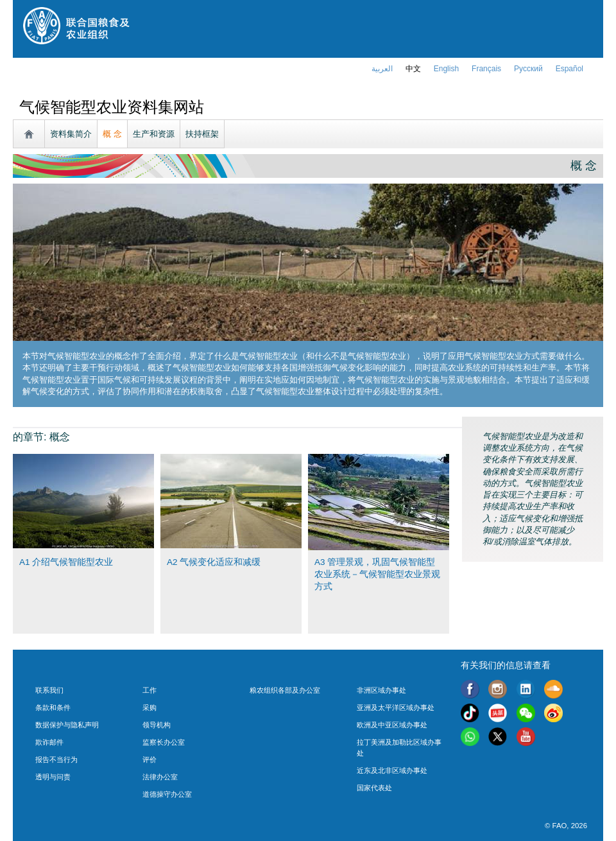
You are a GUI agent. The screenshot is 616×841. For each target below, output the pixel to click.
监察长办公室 (164, 742)
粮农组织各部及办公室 (285, 690)
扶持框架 (202, 134)
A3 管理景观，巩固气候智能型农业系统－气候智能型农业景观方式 (377, 574)
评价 (150, 759)
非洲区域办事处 (381, 690)
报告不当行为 (56, 759)
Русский (528, 69)
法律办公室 (160, 777)
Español (569, 69)
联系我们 (49, 690)
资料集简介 (71, 134)
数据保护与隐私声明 (67, 725)
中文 (413, 69)
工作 (150, 690)
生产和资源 (154, 134)
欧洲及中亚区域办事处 (392, 725)
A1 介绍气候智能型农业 (66, 562)
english (446, 69)
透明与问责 (53, 777)
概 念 (112, 134)
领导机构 (157, 725)
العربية (382, 69)
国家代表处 (374, 788)
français (486, 69)
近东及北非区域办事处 (392, 770)
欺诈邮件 (49, 742)
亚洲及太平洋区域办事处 (396, 707)
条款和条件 (53, 707)
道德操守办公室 (167, 794)
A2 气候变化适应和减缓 (214, 562)
